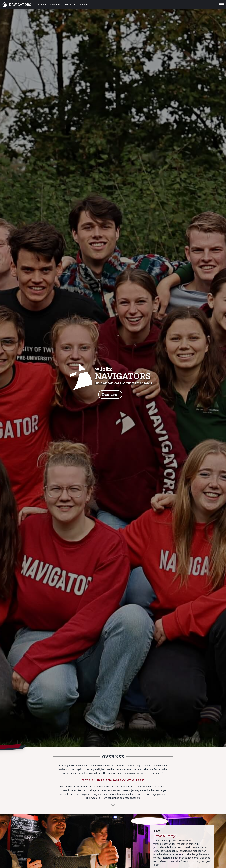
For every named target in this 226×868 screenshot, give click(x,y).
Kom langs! (110, 395)
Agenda (42, 5)
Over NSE (55, 5)
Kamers (84, 5)
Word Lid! (70, 5)
